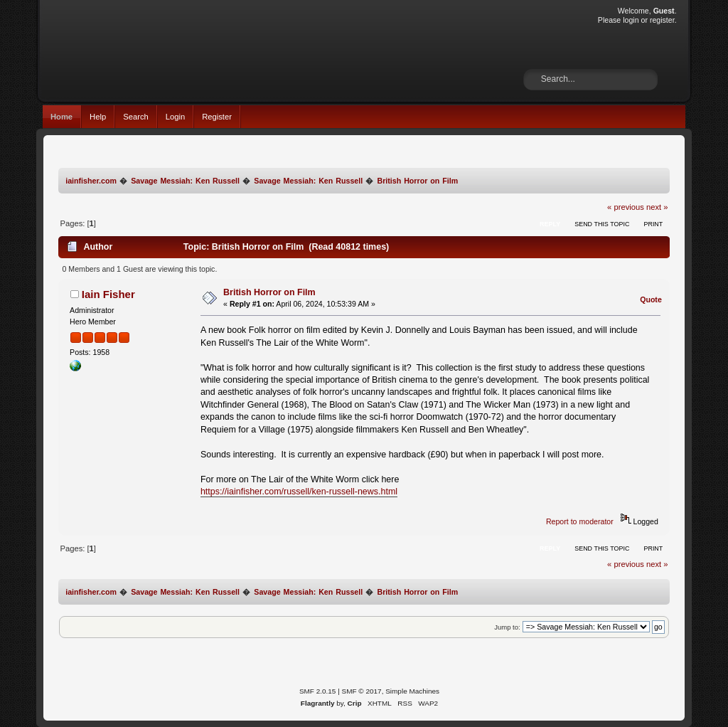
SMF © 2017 (362, 691)
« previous (626, 207)
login (631, 20)
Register (217, 117)
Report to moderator (580, 521)
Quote (651, 299)
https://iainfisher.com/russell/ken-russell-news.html (299, 492)
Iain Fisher (108, 294)
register (662, 20)
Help (98, 117)
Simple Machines (412, 691)
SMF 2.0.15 (318, 691)
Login (175, 117)
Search (136, 117)
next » (657, 207)
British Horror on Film (269, 292)
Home (61, 117)
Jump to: (507, 627)
